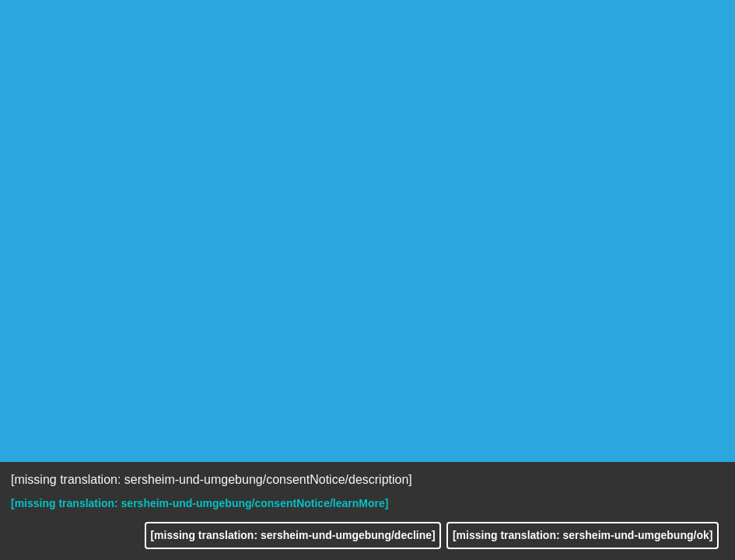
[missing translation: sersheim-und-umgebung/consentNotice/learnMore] (199, 503)
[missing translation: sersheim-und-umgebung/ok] (583, 535)
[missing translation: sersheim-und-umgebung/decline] (292, 535)
